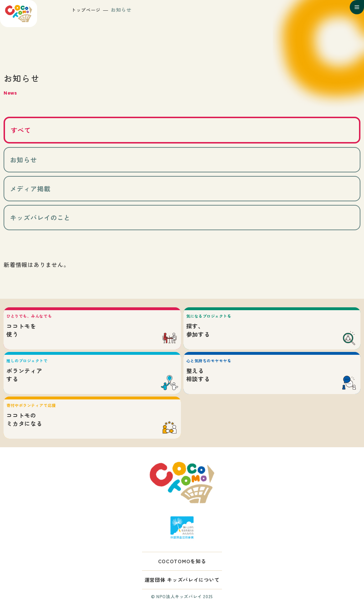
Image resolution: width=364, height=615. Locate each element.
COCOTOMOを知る (182, 561)
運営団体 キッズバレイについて (182, 580)
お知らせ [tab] (24, 160)
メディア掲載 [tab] (30, 188)
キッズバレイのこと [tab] (40, 217)
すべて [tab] (21, 130)
